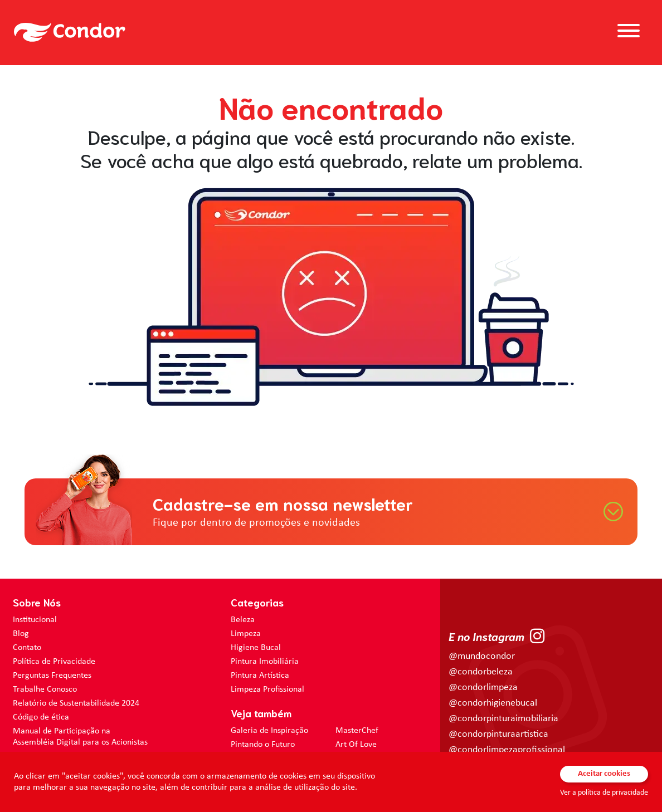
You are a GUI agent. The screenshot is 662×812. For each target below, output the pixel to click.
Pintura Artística (260, 676)
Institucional (35, 620)
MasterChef (357, 731)
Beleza (243, 620)
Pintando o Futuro (263, 745)
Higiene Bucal (256, 648)
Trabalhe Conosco (45, 689)
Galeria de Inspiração (269, 731)
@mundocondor (482, 656)
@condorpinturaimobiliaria (503, 719)
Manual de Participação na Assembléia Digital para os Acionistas (80, 737)
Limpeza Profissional (267, 689)
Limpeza (246, 634)
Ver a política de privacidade (604, 793)
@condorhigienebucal (493, 703)
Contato (27, 648)
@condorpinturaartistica (498, 734)
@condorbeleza (481, 672)
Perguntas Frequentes (52, 676)
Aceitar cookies (604, 774)
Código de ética (41, 717)
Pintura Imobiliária (265, 662)
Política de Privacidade (54, 662)
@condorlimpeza (483, 688)
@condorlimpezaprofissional (507, 750)
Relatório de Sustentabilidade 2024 (76, 703)
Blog (21, 634)
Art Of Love (356, 745)
